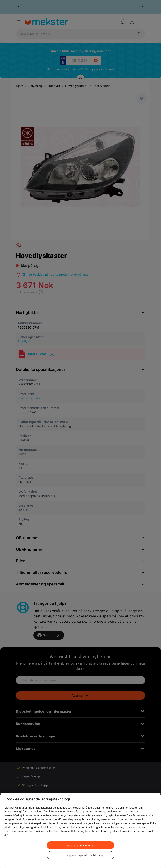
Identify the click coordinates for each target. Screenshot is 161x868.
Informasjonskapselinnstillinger (81, 855)
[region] (80, 830)
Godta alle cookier (81, 845)
